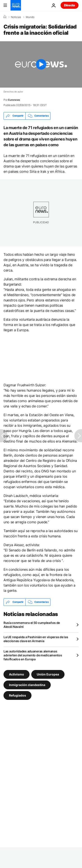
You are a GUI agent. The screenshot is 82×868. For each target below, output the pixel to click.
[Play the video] (41, 64)
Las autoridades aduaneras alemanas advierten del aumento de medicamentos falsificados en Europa (33, 655)
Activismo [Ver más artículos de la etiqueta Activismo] (17, 674)
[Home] (5, 17)
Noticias (16, 17)
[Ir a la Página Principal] (16, 5)
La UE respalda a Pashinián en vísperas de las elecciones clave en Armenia (36, 639)
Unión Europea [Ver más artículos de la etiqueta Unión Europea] (48, 674)
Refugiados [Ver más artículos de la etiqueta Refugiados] (17, 695)
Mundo (30, 17)
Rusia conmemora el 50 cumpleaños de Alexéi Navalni (32, 625)
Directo (70, 5)
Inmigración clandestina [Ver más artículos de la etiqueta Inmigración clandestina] (27, 685)
